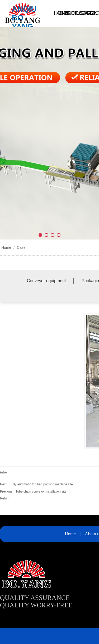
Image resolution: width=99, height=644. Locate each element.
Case (21, 247)
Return (5, 498)
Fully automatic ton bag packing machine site (41, 484)
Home (6, 247)
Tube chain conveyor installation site (41, 491)
